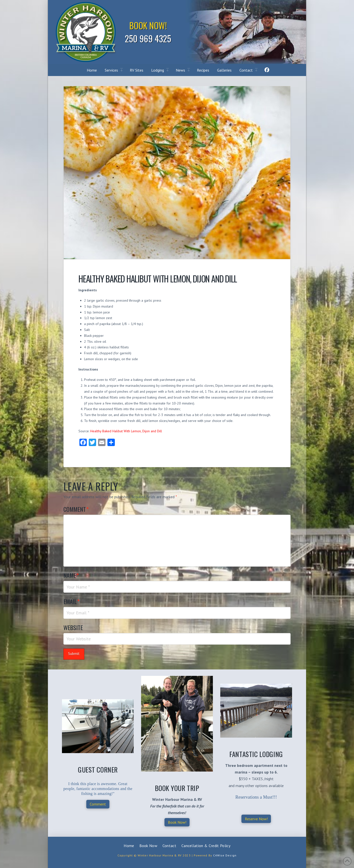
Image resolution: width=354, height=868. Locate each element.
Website (73, 627)
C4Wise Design (225, 855)
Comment (76, 509)
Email (72, 601)
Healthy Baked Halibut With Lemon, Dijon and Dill (126, 431)
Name (71, 575)
